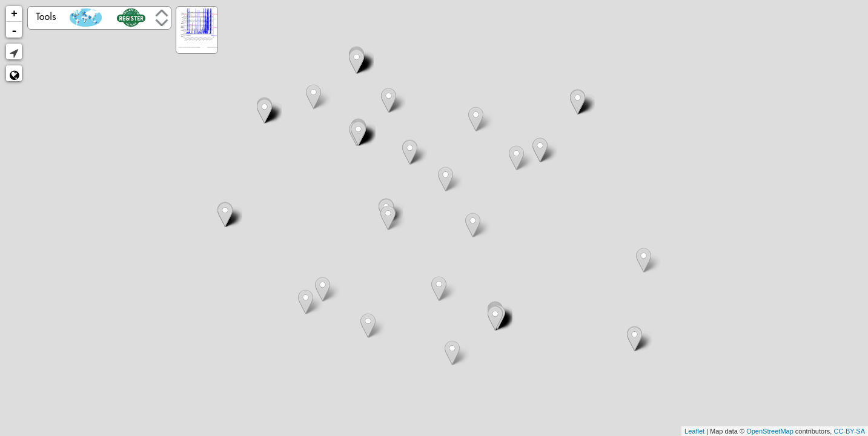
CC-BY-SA (849, 431)
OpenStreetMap (770, 431)
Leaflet (694, 431)
